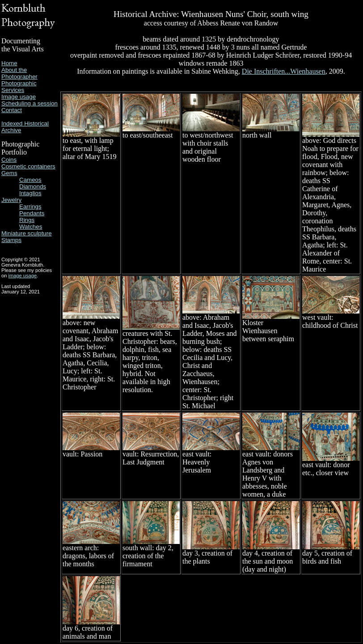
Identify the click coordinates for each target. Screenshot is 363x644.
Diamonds (33, 186)
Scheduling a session (30, 103)
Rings (27, 220)
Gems (9, 173)
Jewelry (11, 200)
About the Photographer (19, 73)
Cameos (30, 180)
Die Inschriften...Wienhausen (284, 71)
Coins (9, 160)
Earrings (30, 207)
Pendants (32, 213)
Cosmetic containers (28, 166)
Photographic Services (19, 87)
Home (9, 63)
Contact (12, 110)
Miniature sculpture (27, 233)
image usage (22, 276)
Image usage (19, 97)
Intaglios (30, 193)
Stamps (11, 240)
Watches (31, 227)
